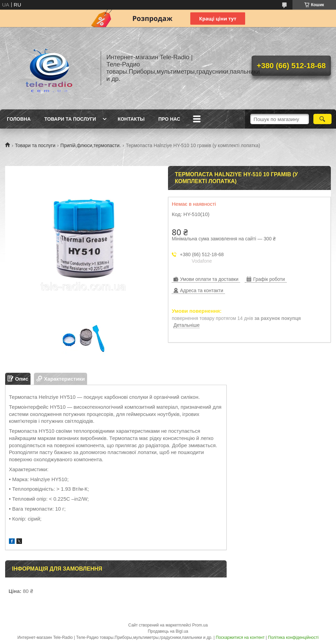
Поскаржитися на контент (240, 637)
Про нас (169, 119)
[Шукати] (322, 119)
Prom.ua (200, 625)
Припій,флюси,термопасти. (91, 145)
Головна (19, 119)
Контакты (131, 119)
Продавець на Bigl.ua (168, 631)
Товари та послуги (70, 119)
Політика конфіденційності (293, 637)
